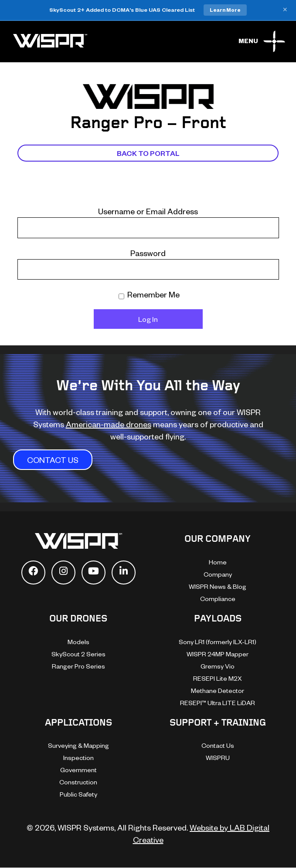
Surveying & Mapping (78, 745)
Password (148, 253)
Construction (78, 782)
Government (78, 770)
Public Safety (78, 794)
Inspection (78, 758)
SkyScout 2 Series (78, 654)
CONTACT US (53, 460)
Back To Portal (148, 153)
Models (78, 642)
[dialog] (197, 715)
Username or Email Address (148, 211)
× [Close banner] (285, 10)
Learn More (225, 10)
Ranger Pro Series (78, 666)
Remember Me (149, 294)
